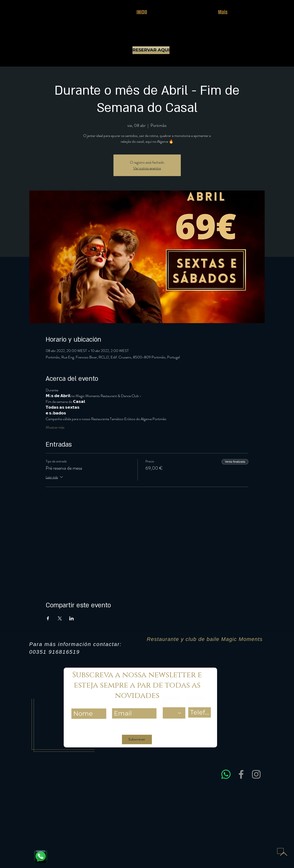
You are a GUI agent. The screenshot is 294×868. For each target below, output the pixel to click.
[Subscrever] (137, 739)
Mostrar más (55, 427)
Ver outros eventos (147, 168)
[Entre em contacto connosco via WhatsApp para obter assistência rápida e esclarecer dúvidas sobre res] (226, 774)
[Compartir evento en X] (60, 618)
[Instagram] (256, 774)
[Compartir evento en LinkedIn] (72, 618)
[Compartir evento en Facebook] (48, 618)
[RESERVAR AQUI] (151, 50)
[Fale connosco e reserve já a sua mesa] (41, 856)
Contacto (171, 700)
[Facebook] (241, 774)
